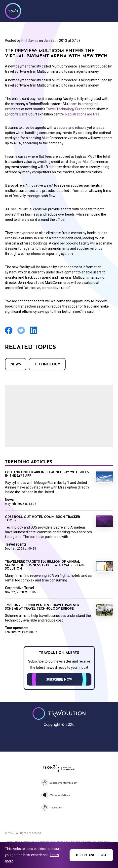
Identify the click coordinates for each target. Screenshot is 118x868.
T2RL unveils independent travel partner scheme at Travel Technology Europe (42, 607)
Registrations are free (82, 114)
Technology (47, 365)
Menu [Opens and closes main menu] (108, 10)
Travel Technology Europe (67, 109)
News (16, 365)
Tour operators (17, 628)
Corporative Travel (19, 588)
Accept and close (91, 855)
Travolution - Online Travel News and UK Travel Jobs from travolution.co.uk (59, 713)
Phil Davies (30, 41)
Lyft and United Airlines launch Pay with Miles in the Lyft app (47, 474)
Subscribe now (59, 680)
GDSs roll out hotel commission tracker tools (42, 519)
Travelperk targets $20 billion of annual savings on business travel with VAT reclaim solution (45, 565)
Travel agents (16, 544)
